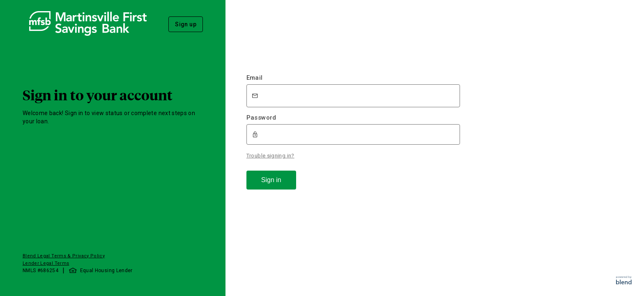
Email (255, 78)
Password (261, 118)
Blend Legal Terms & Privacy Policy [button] (64, 256)
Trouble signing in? (270, 156)
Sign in (271, 180)
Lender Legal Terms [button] (46, 263)
